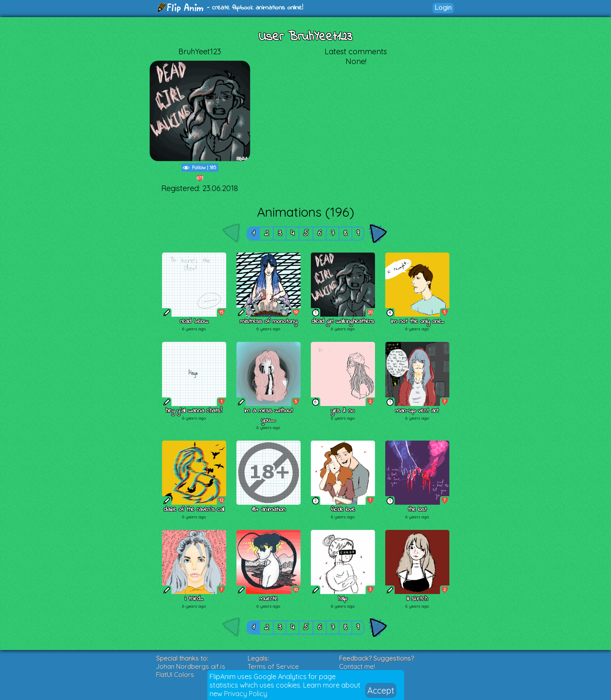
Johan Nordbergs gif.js (191, 666)
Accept (381, 690)
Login (443, 7)
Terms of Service (273, 666)
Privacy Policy (246, 694)
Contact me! (357, 666)
